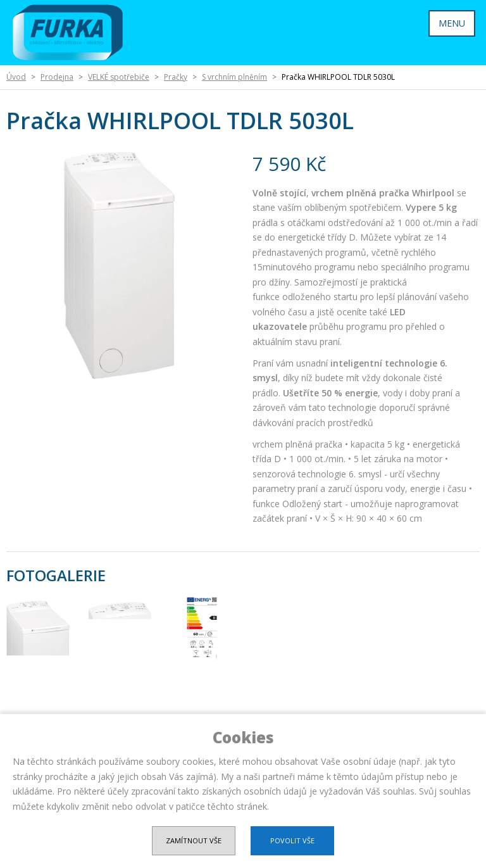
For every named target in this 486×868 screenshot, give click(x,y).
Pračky (176, 77)
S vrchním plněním (234, 77)
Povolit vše (292, 840)
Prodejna (57, 77)
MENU (452, 23)
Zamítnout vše (194, 840)
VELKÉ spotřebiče (119, 77)
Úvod (16, 77)
